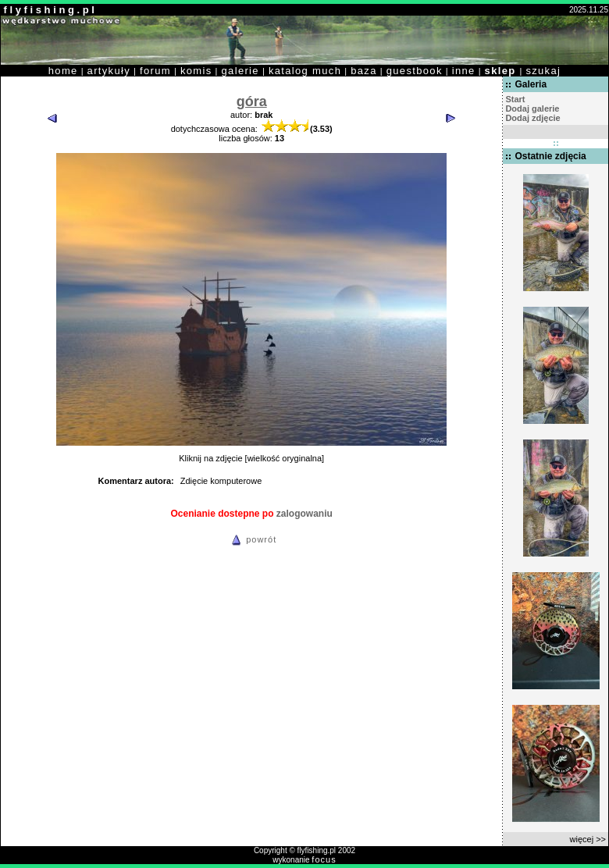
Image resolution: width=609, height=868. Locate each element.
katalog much (305, 71)
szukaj (543, 71)
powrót (251, 539)
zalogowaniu (304, 514)
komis (196, 71)
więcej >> (588, 839)
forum (155, 71)
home (63, 71)
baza (364, 71)
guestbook (415, 71)
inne (464, 71)
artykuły (109, 71)
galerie (240, 71)
